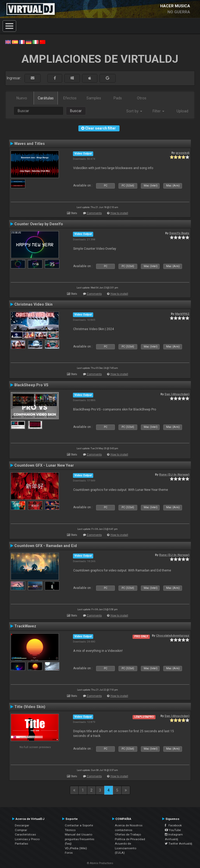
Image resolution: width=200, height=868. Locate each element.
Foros (69, 853)
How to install (119, 213)
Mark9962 (182, 314)
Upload (182, 111)
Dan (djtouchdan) (177, 394)
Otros (142, 98)
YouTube (173, 830)
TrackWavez (25, 626)
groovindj (182, 153)
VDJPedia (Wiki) (76, 848)
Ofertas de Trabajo (128, 834)
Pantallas (21, 844)
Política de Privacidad (130, 839)
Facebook (173, 825)
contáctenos (124, 830)
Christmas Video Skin (33, 304)
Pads (118, 98)
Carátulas (46, 98)
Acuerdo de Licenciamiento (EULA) (126, 848)
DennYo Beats (179, 233)
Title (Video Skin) (30, 707)
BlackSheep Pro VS (31, 385)
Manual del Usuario (79, 834)
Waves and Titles (30, 144)
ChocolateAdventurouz (173, 635)
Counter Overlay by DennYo (39, 224)
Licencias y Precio (27, 839)
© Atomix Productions (100, 863)
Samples (94, 98)
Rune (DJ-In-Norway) (174, 474)
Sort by (134, 111)
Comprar (21, 830)
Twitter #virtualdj (179, 844)
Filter (158, 111)
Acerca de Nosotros (129, 825)
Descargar (22, 825)
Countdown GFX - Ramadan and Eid (46, 546)
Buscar (76, 111)
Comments (94, 213)
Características (25, 834)
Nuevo (22, 98)
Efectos (70, 98)
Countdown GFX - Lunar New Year (44, 465)
